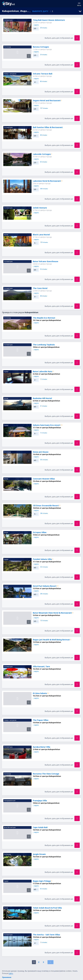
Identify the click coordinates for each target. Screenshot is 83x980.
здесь (11, 973)
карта (36, 25)
